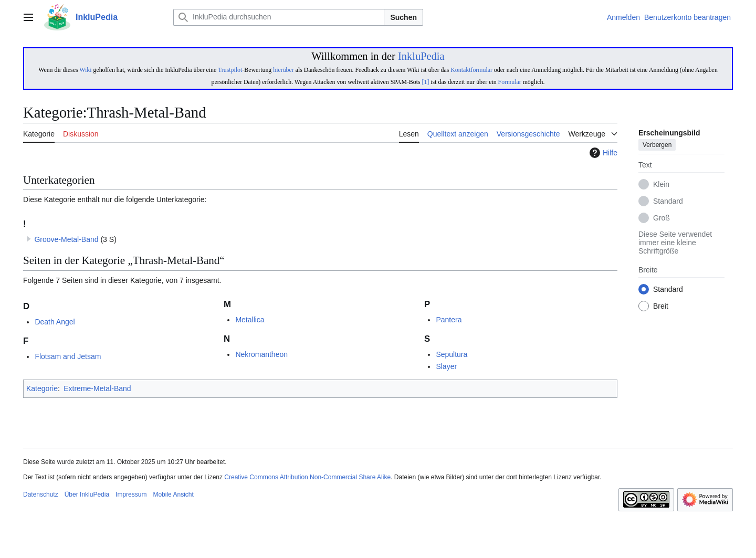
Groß (661, 218)
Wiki (85, 70)
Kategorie (42, 388)
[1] (426, 82)
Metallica (250, 320)
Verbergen (657, 145)
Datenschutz (41, 494)
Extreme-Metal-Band (97, 388)
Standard (668, 202)
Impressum (131, 494)
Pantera (449, 320)
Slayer (446, 366)
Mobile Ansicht (173, 494)
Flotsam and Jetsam (68, 356)
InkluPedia (421, 56)
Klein (661, 185)
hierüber (283, 70)
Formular (510, 82)
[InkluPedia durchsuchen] (279, 17)
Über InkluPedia (87, 494)
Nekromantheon (261, 354)
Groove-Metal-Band (66, 239)
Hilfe (602, 153)
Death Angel (55, 322)
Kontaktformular (471, 70)
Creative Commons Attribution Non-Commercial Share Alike (307, 477)
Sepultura (451, 354)
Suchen (403, 17)
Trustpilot (230, 70)
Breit (661, 307)
